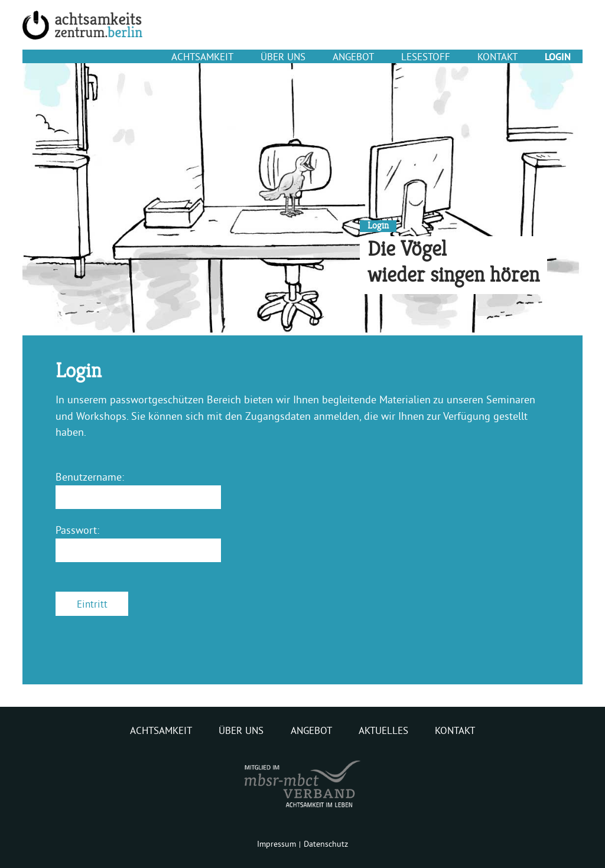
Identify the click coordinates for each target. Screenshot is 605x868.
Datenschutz (326, 844)
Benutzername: (90, 477)
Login (558, 57)
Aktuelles (383, 730)
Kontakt (497, 56)
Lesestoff (426, 56)
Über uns (283, 56)
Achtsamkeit (202, 56)
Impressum (277, 844)
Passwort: (77, 530)
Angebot (353, 56)
